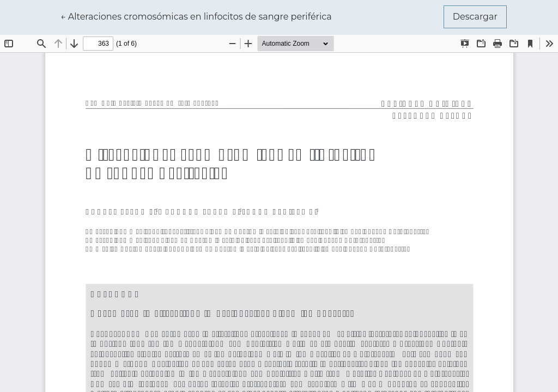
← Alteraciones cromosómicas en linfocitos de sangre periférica (196, 16)
